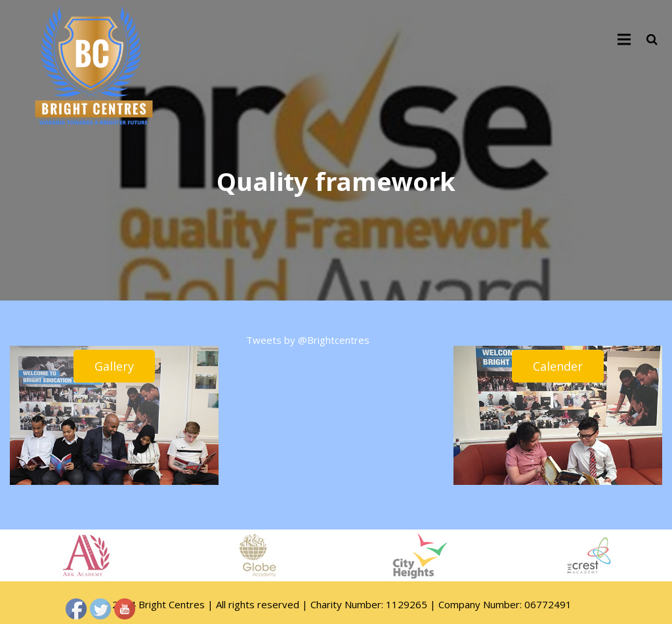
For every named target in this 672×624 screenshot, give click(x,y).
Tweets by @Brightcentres (308, 340)
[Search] (652, 39)
